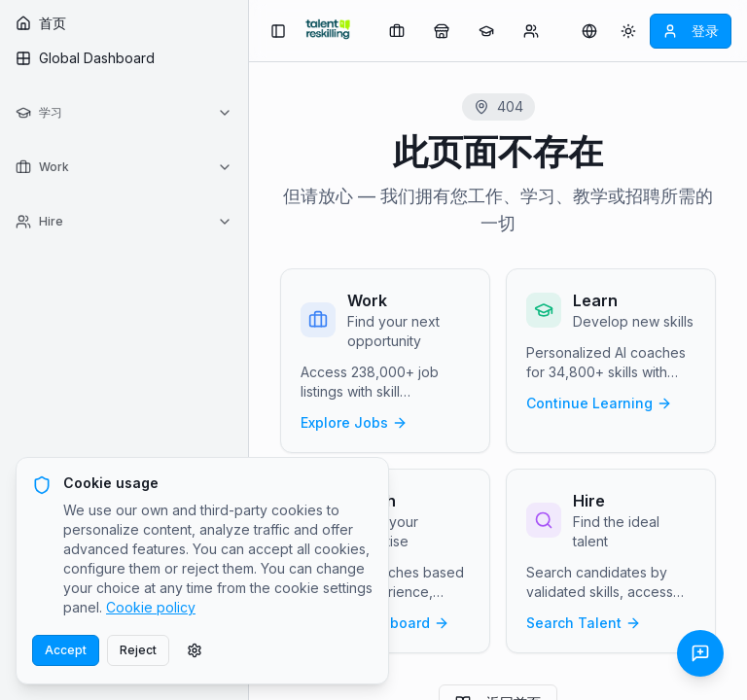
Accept (66, 650)
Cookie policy (151, 607)
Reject (138, 650)
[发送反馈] (700, 653)
